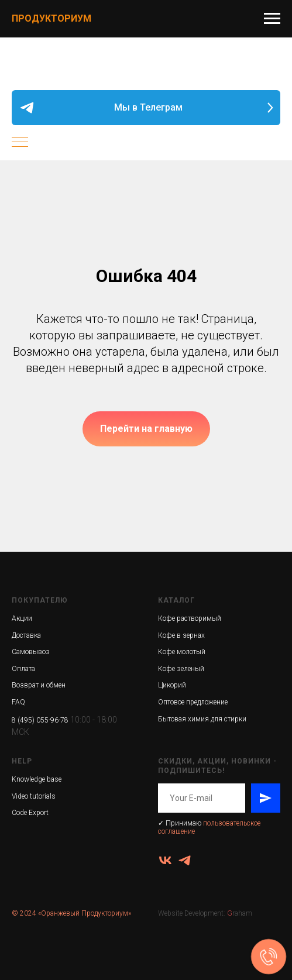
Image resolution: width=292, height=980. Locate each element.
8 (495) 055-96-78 (40, 720)
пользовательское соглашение (209, 827)
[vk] (165, 860)
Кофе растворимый (190, 618)
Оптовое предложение (193, 702)
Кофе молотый (182, 652)
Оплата (23, 669)
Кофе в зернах (181, 635)
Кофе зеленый (181, 669)
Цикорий (172, 685)
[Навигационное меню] (272, 19)
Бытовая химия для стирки (202, 719)
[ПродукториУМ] (185, 860)
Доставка (26, 635)
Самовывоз (31, 652)
